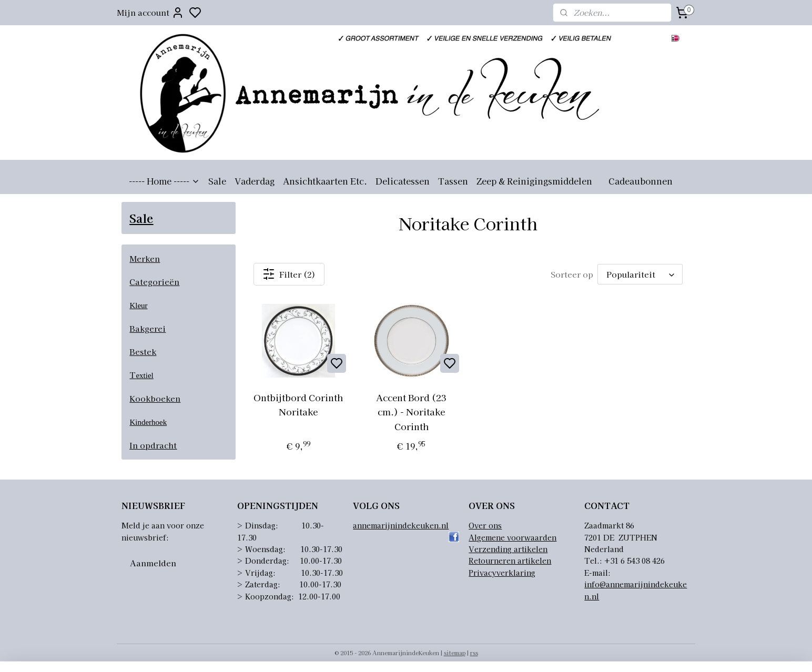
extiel (144, 375)
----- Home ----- (164, 181)
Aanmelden (153, 563)
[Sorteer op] (640, 274)
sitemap (455, 653)
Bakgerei (148, 328)
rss (474, 653)
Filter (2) (289, 274)
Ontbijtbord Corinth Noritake (298, 404)
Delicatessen (403, 181)
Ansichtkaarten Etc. (325, 181)
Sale (217, 181)
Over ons (485, 525)
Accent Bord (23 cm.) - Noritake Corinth (411, 411)
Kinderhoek (148, 422)
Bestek (143, 352)
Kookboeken (155, 398)
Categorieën (154, 282)
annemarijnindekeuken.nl (401, 525)
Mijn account (150, 13)
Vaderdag (255, 181)
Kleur (138, 306)
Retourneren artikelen (510, 561)
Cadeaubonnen (641, 181)
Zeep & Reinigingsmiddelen (534, 181)
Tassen (453, 181)
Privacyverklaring (502, 573)
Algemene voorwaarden (512, 537)
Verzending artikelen (508, 549)
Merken (145, 258)
